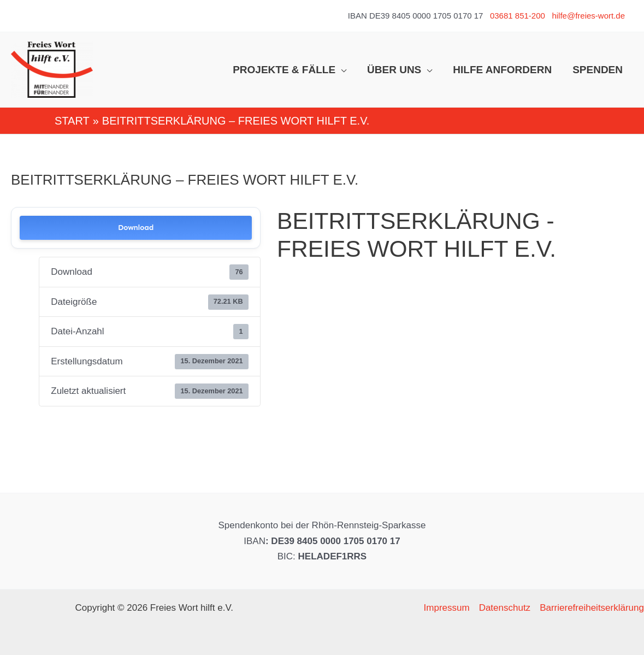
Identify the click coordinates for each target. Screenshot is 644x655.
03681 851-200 (518, 16)
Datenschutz (505, 608)
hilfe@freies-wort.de (588, 16)
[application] (341, 70)
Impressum (447, 608)
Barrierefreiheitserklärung (592, 608)
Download (136, 228)
